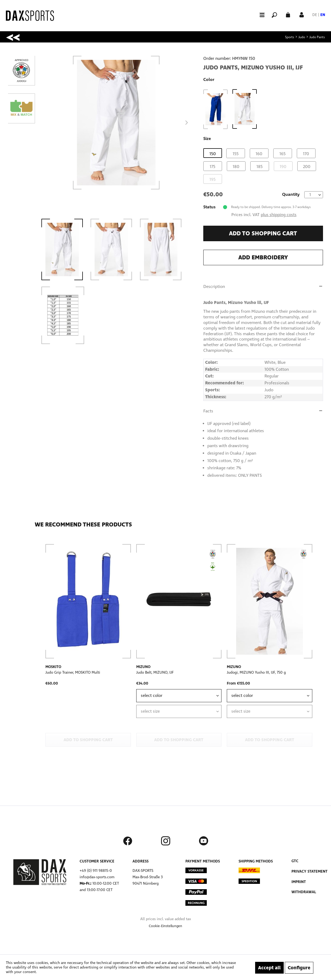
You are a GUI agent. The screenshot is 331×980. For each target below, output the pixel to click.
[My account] (302, 14)
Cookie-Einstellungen (165, 926)
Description (214, 286)
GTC (295, 861)
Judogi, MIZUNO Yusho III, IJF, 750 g (256, 672)
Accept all (269, 968)
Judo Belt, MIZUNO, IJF (155, 672)
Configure (299, 968)
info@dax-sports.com (97, 877)
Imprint (299, 882)
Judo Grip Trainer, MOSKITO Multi (73, 672)
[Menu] (260, 15)
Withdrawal (304, 892)
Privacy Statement (309, 871)
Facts (208, 411)
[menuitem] (260, 15)
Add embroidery (263, 257)
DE (315, 15)
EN (323, 15)
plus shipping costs (279, 215)
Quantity (291, 194)
